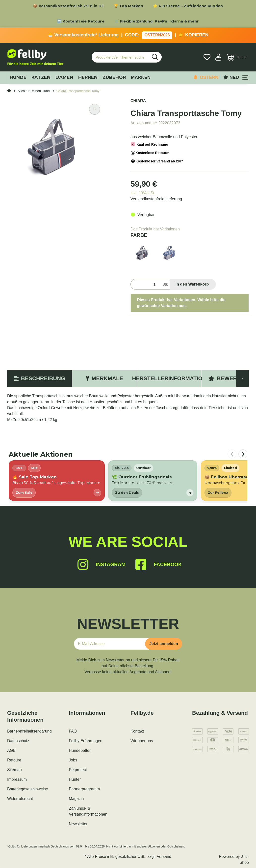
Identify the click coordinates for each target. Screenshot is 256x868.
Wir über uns (142, 741)
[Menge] (145, 284)
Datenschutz (18, 741)
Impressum (17, 779)
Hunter (75, 779)
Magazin (76, 799)
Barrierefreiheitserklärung (29, 731)
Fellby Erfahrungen (86, 741)
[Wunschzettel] (207, 57)
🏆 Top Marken (128, 6)
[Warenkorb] (236, 57)
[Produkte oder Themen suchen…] (120, 57)
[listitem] (57, 480)
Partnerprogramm (84, 789)
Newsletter (78, 824)
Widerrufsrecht (20, 799)
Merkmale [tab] (104, 378)
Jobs (73, 760)
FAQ (73, 731)
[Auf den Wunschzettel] (95, 109)
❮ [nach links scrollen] (232, 454)
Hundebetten (80, 750)
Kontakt (137, 731)
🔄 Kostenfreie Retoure (81, 21)
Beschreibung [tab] (39, 378)
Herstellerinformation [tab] (169, 378)
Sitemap (14, 770)
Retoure (14, 760)
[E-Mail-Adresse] (111, 644)
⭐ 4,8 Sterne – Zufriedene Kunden (188, 6)
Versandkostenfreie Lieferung (156, 199)
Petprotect (78, 770)
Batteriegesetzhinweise (28, 789)
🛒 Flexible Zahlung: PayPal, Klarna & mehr (157, 21)
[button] (218, 57)
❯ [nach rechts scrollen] (243, 454)
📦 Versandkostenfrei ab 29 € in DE (68, 6)
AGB (11, 750)
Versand (164, 857)
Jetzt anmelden (164, 644)
